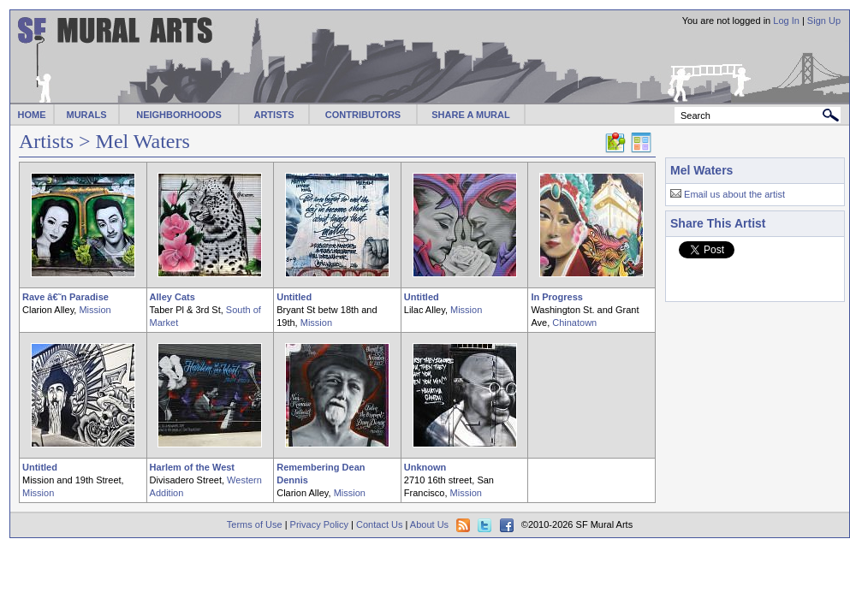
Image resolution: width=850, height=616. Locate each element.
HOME (32, 115)
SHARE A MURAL (470, 115)
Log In (786, 21)
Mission (95, 310)
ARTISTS (273, 115)
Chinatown (574, 323)
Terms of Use (255, 524)
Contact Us (379, 524)
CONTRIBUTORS (363, 115)
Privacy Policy (319, 524)
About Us (429, 524)
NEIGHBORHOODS (179, 115)
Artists (46, 141)
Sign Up (824, 21)
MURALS (86, 115)
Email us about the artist (734, 194)
